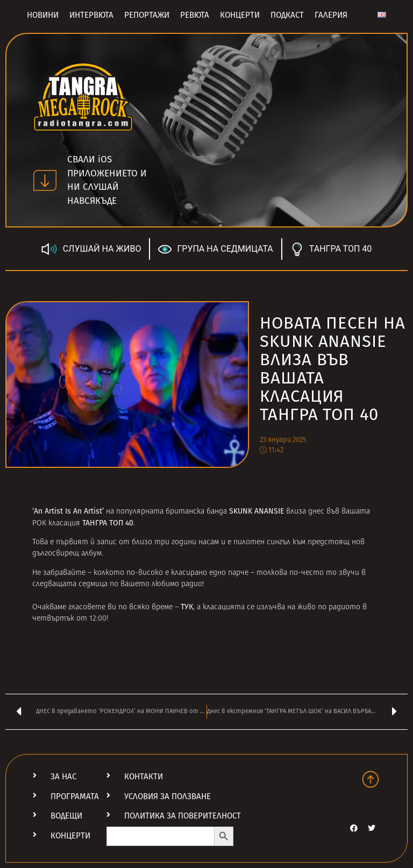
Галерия (331, 15)
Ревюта (195, 15)
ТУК (187, 607)
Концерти (240, 15)
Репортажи (147, 15)
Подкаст (287, 15)
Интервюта (91, 15)
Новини (43, 15)
